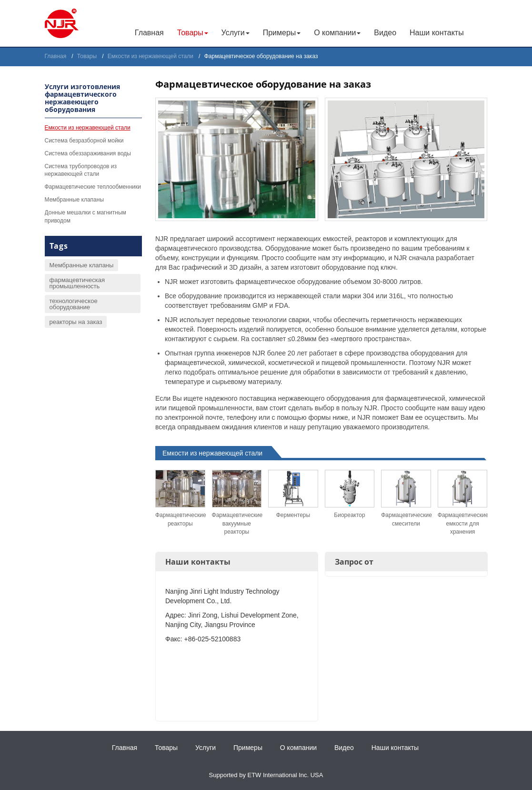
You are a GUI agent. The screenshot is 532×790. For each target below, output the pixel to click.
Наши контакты (437, 33)
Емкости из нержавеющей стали (151, 56)
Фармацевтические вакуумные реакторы (237, 523)
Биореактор (349, 515)
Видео (385, 33)
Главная (149, 33)
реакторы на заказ (76, 322)
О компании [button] (337, 33)
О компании (298, 748)
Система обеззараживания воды (88, 153)
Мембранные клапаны (75, 200)
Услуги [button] (236, 33)
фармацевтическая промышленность (77, 283)
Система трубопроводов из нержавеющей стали (81, 170)
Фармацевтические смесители (406, 519)
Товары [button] (193, 33)
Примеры (248, 748)
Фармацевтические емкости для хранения (463, 523)
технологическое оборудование (74, 304)
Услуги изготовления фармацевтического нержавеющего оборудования (82, 98)
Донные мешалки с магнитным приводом (85, 217)
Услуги (206, 748)
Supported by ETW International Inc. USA (266, 775)
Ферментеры (293, 515)
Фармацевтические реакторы (180, 519)
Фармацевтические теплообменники (93, 187)
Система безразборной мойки (84, 141)
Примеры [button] (282, 33)
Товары (87, 56)
